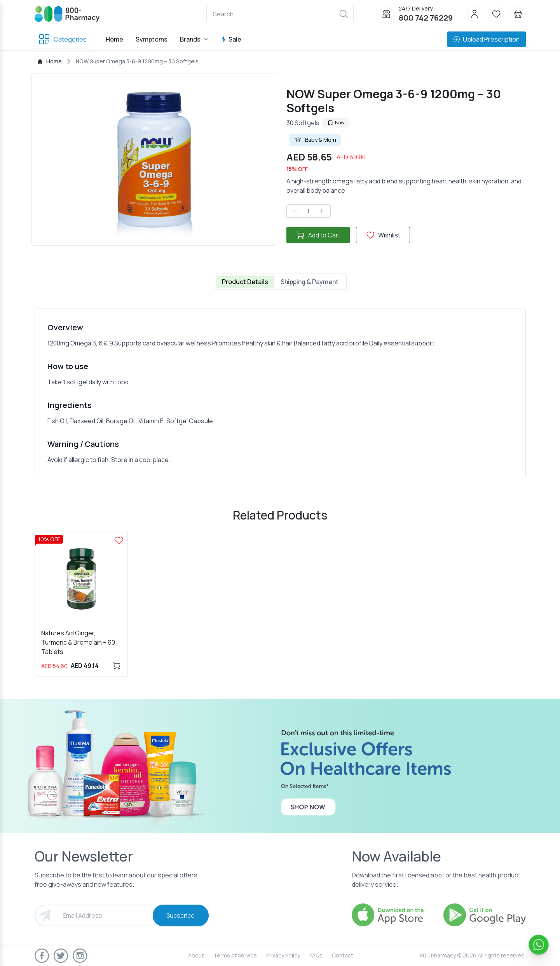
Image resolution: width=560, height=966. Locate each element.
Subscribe (181, 915)
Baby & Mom (315, 140)
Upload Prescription (487, 39)
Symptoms (152, 39)
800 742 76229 (426, 18)
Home (114, 39)
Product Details (245, 282)
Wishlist (383, 235)
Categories (62, 39)
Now (336, 123)
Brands (194, 39)
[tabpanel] (280, 393)
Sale (231, 39)
